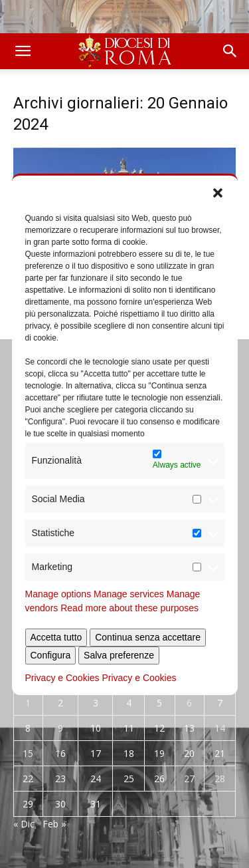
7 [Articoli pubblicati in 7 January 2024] (220, 703)
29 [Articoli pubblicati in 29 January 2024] (28, 804)
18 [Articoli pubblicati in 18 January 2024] (129, 753)
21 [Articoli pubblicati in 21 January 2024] (220, 753)
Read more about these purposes (129, 608)
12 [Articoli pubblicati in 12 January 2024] (159, 728)
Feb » (54, 824)
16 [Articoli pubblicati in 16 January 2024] (60, 753)
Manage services (129, 594)
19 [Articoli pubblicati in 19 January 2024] (159, 753)
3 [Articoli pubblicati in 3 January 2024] (96, 703)
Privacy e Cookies (62, 678)
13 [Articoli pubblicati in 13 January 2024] (189, 728)
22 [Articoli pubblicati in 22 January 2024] (28, 779)
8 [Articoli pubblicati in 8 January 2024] (28, 728)
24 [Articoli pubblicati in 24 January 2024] (96, 779)
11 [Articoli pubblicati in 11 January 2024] (129, 728)
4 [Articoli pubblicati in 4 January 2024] (129, 703)
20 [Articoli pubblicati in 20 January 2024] (189, 753)
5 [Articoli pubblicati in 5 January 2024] (159, 703)
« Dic (24, 824)
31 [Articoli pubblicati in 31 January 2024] (96, 804)
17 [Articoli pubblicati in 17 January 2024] (96, 753)
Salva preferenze (119, 655)
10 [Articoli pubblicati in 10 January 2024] (96, 728)
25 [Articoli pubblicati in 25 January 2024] (129, 779)
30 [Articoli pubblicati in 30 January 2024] (60, 804)
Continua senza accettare (148, 637)
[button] (218, 192)
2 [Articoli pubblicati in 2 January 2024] (60, 703)
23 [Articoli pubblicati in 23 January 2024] (60, 779)
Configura (51, 655)
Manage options (58, 594)
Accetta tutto (56, 637)
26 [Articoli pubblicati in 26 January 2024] (159, 779)
